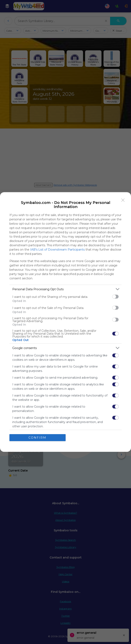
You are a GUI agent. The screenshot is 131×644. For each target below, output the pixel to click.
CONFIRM (37, 438)
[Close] (123, 200)
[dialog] (65, 322)
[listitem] (65, 289)
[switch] (115, 297)
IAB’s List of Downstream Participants (57, 250)
